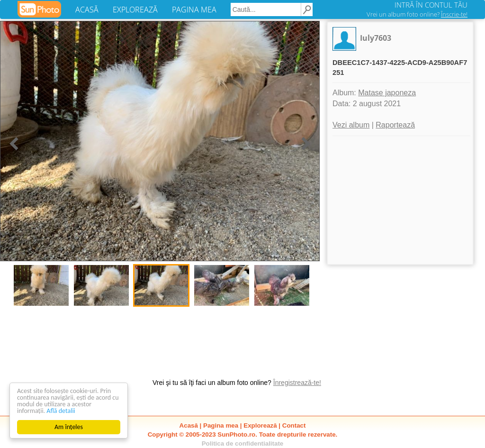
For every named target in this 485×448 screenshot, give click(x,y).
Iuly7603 (376, 38)
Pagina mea (221, 425)
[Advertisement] (400, 200)
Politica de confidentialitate (243, 443)
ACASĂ (87, 9)
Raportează (395, 125)
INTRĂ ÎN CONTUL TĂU (431, 5)
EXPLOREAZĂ (135, 9)
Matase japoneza (387, 93)
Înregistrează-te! (297, 383)
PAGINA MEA (194, 9)
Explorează (260, 425)
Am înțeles (69, 427)
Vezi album (351, 125)
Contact (294, 425)
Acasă (189, 425)
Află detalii (61, 411)
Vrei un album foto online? (417, 14)
